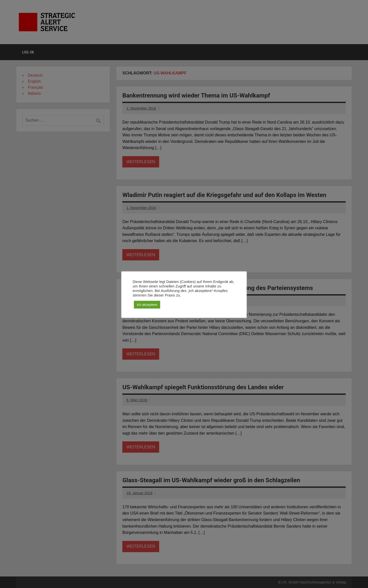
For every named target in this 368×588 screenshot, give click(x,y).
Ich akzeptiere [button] (147, 305)
